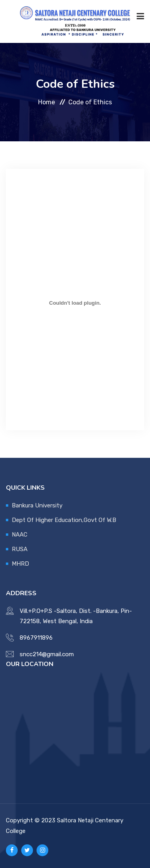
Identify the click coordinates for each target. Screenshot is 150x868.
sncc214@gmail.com (47, 654)
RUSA (20, 549)
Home (47, 102)
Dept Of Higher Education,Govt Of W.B (64, 520)
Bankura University (37, 505)
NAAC (20, 535)
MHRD (20, 564)
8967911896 (36, 638)
